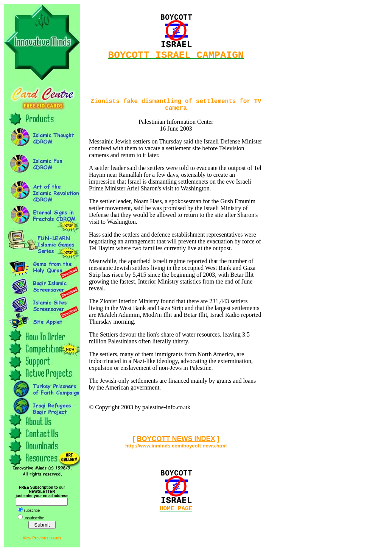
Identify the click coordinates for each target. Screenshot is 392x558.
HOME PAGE (176, 515)
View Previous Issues (42, 538)
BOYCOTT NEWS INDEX (176, 444)
